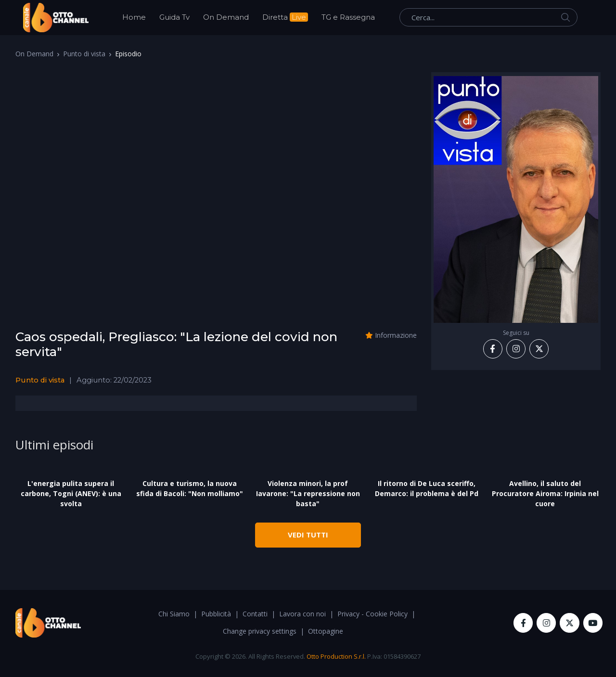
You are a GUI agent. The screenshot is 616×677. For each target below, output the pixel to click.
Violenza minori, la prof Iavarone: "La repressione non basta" (308, 493)
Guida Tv (174, 17)
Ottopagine (326, 631)
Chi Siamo (174, 614)
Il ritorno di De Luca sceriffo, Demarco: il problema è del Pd (427, 488)
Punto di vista (84, 54)
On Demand (226, 17)
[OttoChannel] (56, 18)
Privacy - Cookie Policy (372, 614)
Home (134, 17)
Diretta (285, 17)
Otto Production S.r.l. (336, 656)
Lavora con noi (302, 614)
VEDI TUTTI (308, 535)
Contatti (255, 614)
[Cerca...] (488, 17)
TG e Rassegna (348, 17)
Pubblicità (216, 614)
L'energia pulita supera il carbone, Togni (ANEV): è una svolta (71, 493)
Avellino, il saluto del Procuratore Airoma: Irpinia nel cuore (545, 493)
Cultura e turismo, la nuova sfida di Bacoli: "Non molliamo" (190, 488)
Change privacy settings (260, 631)
